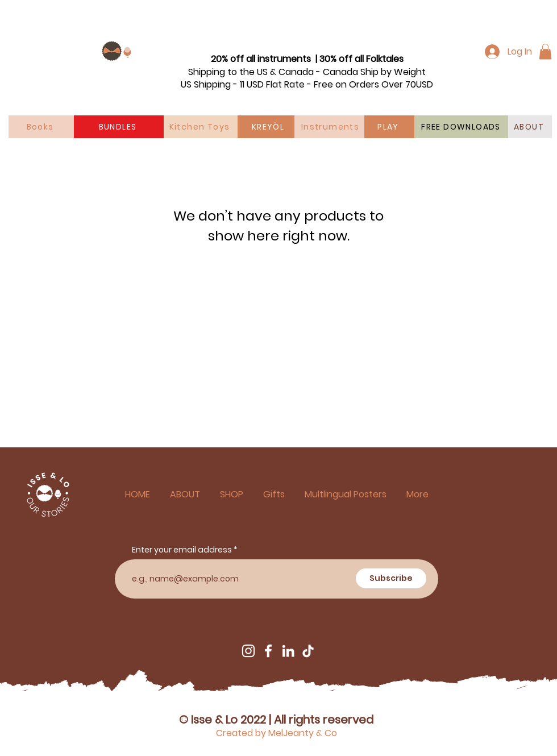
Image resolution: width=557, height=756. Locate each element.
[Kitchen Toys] (201, 127)
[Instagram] (248, 651)
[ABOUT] (530, 127)
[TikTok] (308, 651)
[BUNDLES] (119, 127)
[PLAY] (389, 127)
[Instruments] (331, 127)
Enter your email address (182, 550)
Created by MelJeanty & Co (277, 733)
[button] (545, 51)
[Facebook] (268, 651)
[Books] (41, 127)
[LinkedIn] (288, 651)
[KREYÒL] (269, 127)
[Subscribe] (391, 578)
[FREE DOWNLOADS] (462, 127)
